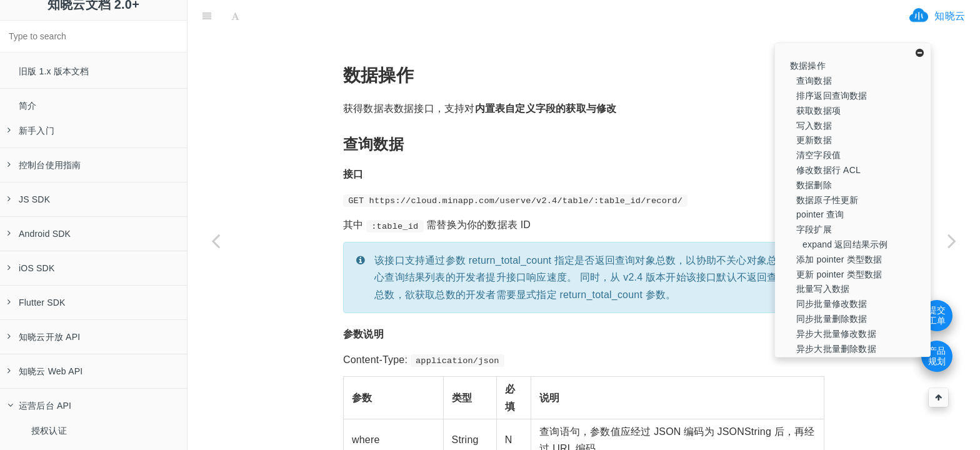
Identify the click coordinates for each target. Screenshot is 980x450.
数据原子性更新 (827, 200)
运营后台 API (39, 406)
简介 (27, 106)
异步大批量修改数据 (836, 334)
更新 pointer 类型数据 (839, 274)
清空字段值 (818, 155)
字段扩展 (814, 229)
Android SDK (39, 234)
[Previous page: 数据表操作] (216, 241)
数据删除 (814, 185)
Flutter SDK (37, 302)
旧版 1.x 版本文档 (54, 71)
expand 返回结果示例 (845, 244)
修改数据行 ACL (828, 170)
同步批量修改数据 (832, 304)
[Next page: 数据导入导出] (952, 241)
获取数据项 (818, 111)
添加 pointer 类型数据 (839, 259)
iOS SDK (31, 268)
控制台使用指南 (44, 165)
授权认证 (49, 431)
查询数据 (814, 81)
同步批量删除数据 (832, 319)
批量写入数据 (823, 289)
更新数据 (814, 140)
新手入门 (31, 131)
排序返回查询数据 (832, 96)
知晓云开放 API (44, 337)
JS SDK (29, 199)
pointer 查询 (820, 214)
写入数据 (814, 126)
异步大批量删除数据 (836, 349)
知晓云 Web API (45, 371)
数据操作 (808, 66)
